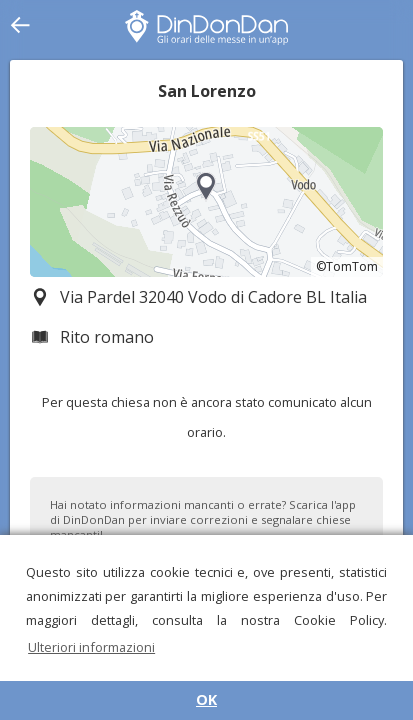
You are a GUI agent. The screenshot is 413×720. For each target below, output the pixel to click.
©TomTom (347, 266)
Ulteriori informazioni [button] (91, 647)
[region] (206, 202)
